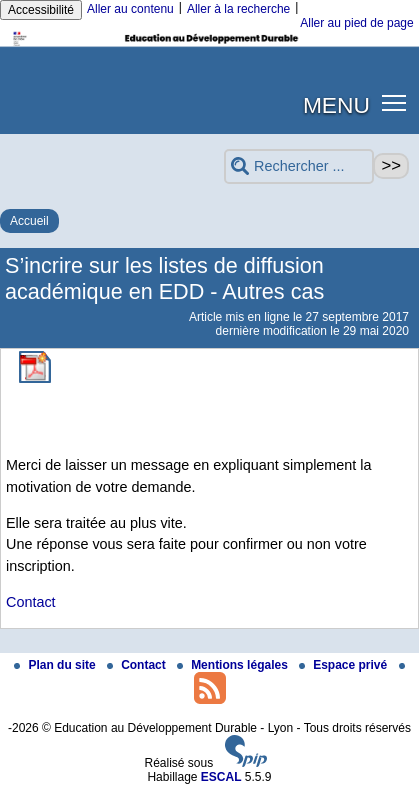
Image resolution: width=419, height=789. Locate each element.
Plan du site (56, 665)
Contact (31, 602)
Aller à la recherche (238, 9)
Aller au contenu (130, 9)
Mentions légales (234, 665)
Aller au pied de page (356, 23)
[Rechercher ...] (299, 166)
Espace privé (344, 665)
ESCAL (221, 777)
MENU (336, 105)
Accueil (29, 221)
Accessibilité (41, 10)
